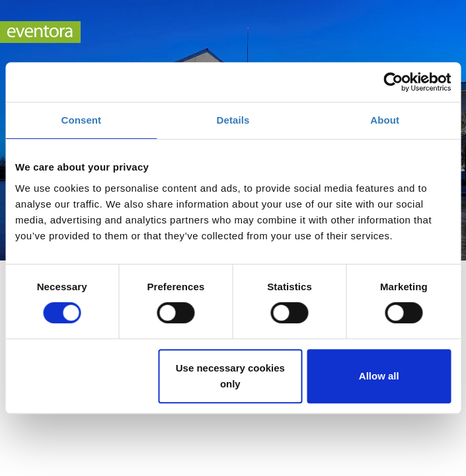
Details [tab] (233, 120)
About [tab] (385, 120)
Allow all (379, 376)
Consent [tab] (81, 120)
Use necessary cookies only (230, 376)
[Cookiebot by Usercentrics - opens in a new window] (393, 82)
